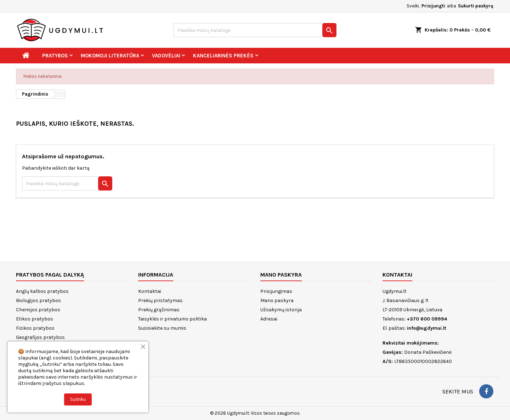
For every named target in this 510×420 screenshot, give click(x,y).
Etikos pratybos (35, 319)
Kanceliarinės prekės (223, 56)
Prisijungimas (276, 291)
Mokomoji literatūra (110, 56)
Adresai (269, 319)
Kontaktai (150, 291)
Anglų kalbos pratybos (42, 291)
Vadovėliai (166, 56)
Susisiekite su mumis (162, 328)
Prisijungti (433, 6)
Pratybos (55, 56)
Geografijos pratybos (40, 337)
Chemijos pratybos (38, 310)
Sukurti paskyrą (476, 6)
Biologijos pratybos (38, 300)
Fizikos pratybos (35, 328)
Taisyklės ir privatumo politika (172, 319)
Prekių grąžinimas (159, 310)
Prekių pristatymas (160, 300)
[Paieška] (255, 30)
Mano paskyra (277, 300)
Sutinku (78, 399)
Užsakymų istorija (281, 310)
